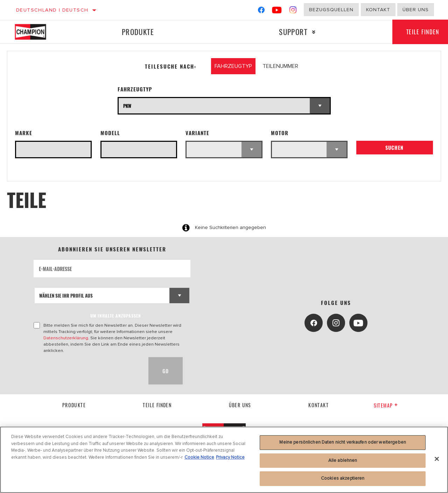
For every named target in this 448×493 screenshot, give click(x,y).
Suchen (394, 148)
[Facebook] (261, 11)
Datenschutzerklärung (66, 338)
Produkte (138, 32)
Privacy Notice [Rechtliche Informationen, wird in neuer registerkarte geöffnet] (230, 457)
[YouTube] (277, 11)
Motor (280, 133)
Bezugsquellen (331, 10)
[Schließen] (437, 459)
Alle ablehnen (343, 460)
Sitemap (386, 405)
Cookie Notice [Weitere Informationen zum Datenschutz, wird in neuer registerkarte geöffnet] (199, 457)
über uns (240, 405)
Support (293, 32)
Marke (24, 133)
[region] (224, 460)
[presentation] (87, 371)
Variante (197, 133)
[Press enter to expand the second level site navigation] (313, 32)
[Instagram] (293, 11)
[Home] (37, 32)
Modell (110, 133)
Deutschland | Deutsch (52, 10)
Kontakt (378, 10)
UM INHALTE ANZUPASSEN (116, 316)
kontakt (318, 405)
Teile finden (157, 405)
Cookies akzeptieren (343, 478)
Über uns (416, 10)
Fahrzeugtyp (135, 89)
